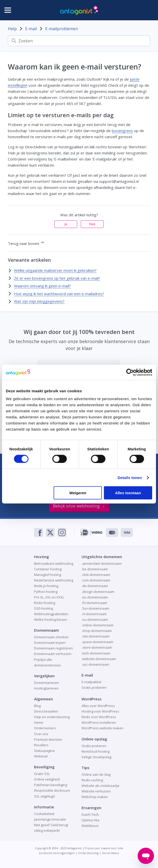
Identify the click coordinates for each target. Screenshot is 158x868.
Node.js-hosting (46, 586)
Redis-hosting (45, 603)
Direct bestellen (46, 711)
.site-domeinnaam (96, 636)
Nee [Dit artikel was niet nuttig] (92, 224)
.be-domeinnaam (95, 569)
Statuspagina (44, 751)
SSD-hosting (43, 608)
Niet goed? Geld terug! (51, 825)
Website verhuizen (96, 791)
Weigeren (78, 493)
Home (39, 722)
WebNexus (90, 826)
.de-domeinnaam (95, 586)
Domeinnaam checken (51, 637)
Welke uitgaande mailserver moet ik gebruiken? (55, 270)
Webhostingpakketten (51, 614)
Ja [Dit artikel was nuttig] (66, 224)
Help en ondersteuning (52, 717)
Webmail (41, 756)
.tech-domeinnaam (96, 653)
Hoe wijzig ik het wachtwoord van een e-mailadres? (59, 294)
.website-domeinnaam (99, 659)
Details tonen (130, 477)
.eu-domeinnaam (95, 597)
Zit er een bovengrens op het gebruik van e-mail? (57, 278)
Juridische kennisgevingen (57, 853)
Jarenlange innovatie (50, 819)
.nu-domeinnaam (95, 619)
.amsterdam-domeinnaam (102, 563)
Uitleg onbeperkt (47, 830)
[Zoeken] (79, 41)
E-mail (31, 29)
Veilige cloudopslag (96, 757)
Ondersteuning (88, 853)
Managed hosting (48, 575)
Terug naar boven (27, 243)
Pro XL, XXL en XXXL (49, 597)
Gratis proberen (94, 687)
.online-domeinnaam (98, 625)
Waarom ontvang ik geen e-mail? (42, 286)
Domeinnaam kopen (50, 643)
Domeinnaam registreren (53, 648)
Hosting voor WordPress (100, 711)
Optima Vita (90, 820)
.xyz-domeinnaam (95, 664)
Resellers (41, 745)
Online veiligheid (47, 779)
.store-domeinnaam (97, 647)
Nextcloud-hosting (96, 751)
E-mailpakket (91, 682)
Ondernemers (45, 728)
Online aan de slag (96, 774)
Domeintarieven (46, 683)
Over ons (41, 734)
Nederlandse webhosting (54, 580)
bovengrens (122, 131)
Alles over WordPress (98, 706)
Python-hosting (46, 592)
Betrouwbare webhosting (54, 563)
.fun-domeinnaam (95, 608)
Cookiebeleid (44, 814)
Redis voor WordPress (99, 717)
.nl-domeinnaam (94, 614)
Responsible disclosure (52, 790)
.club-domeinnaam (96, 575)
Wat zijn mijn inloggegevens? (39, 301)
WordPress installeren (99, 722)
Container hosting (48, 569)
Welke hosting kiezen (51, 619)
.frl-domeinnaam (94, 603)
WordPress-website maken (102, 728)
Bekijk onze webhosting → (79, 506)
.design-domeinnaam (98, 592)
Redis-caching (92, 780)
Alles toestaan (128, 493)
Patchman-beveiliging (51, 785)
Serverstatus (110, 853)
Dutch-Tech (90, 814)
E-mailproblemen (62, 29)
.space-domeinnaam (97, 642)
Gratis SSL (42, 774)
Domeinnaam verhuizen (53, 654)
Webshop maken (95, 797)
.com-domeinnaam (96, 580)
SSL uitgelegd (44, 796)
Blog (37, 706)
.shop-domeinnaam (97, 631)
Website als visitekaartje (100, 786)
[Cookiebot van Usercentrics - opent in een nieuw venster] (130, 372)
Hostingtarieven (46, 688)
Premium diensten (48, 739)
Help (12, 29)
